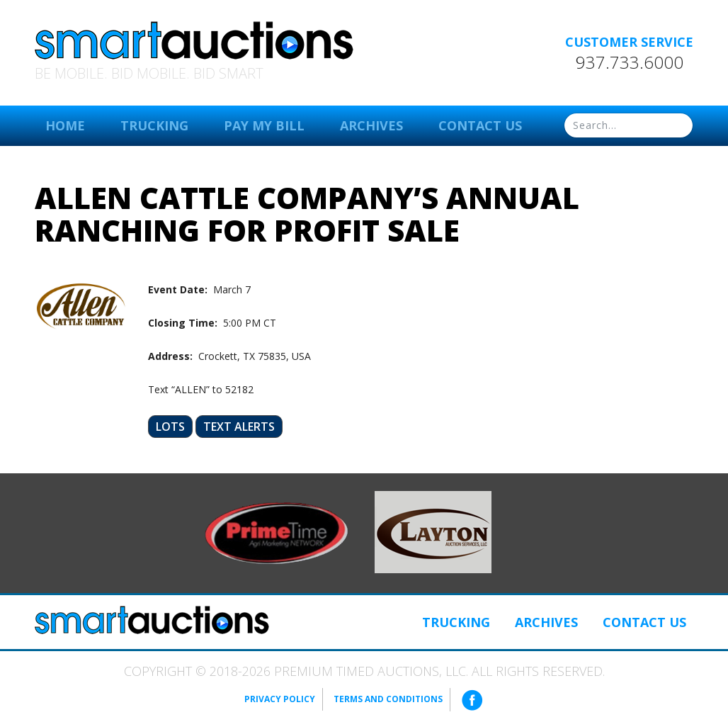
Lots (170, 427)
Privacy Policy (280, 699)
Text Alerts (239, 427)
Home (65, 125)
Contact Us (480, 125)
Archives (371, 125)
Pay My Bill (264, 125)
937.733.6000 (630, 62)
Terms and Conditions (388, 699)
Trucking (154, 125)
